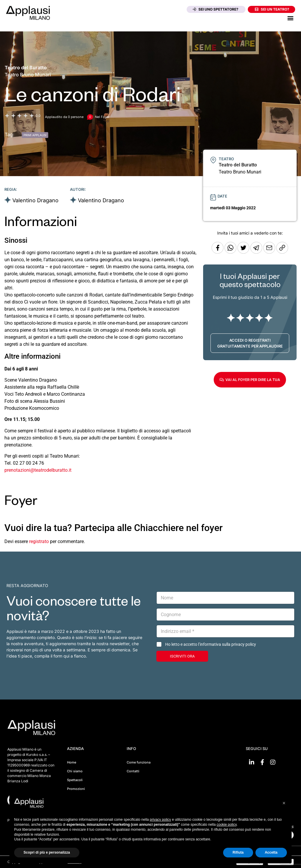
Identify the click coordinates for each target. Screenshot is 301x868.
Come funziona (139, 762)
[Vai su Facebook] (262, 762)
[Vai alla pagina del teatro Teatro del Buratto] (26, 68)
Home (72, 762)
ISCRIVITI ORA (182, 656)
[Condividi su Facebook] (218, 252)
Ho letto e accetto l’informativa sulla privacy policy (211, 644)
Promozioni (76, 789)
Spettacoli (75, 780)
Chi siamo (75, 771)
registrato (39, 541)
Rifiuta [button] (238, 852)
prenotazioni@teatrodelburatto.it (38, 470)
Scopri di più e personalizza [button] (47, 852)
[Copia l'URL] (270, 252)
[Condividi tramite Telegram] (257, 252)
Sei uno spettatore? (215, 9)
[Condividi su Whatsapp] (231, 252)
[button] (290, 18)
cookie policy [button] (227, 825)
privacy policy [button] (160, 820)
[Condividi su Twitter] (244, 252)
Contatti (133, 771)
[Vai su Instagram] (273, 762)
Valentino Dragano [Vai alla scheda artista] (35, 200)
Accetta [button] (271, 852)
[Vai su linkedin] (252, 762)
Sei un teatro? (272, 9)
